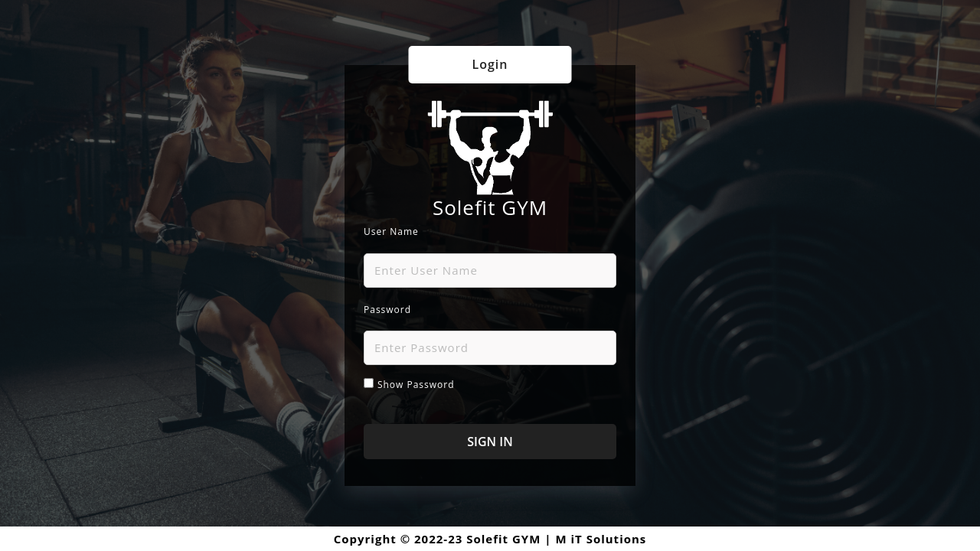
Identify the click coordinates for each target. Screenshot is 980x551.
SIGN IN (490, 442)
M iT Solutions (601, 539)
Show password (416, 385)
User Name (391, 231)
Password (387, 310)
